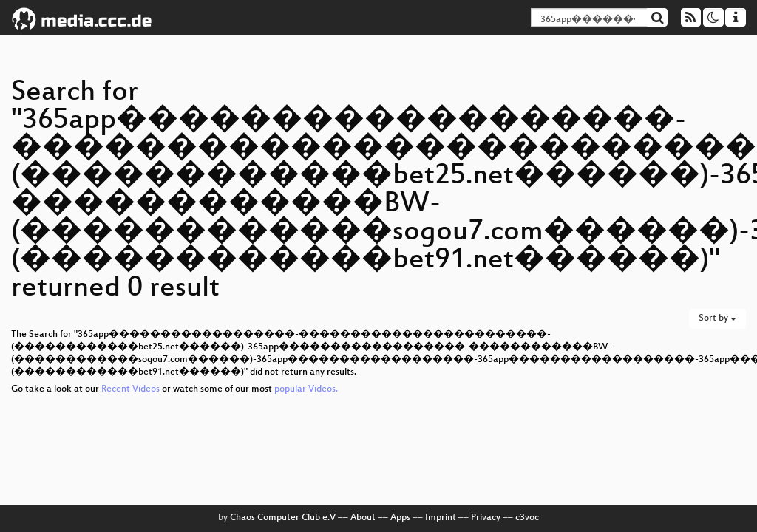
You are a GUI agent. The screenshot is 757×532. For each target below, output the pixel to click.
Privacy (486, 518)
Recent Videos (132, 389)
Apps (400, 518)
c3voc (527, 518)
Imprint (441, 518)
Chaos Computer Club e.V (283, 518)
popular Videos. (306, 389)
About (363, 518)
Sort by (717, 318)
